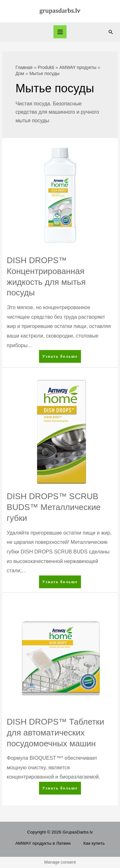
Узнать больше (62, 358)
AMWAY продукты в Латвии (43, 843)
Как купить (94, 843)
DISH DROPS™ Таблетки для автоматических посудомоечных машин (56, 733)
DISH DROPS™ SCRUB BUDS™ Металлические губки (54, 507)
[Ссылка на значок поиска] (111, 32)
